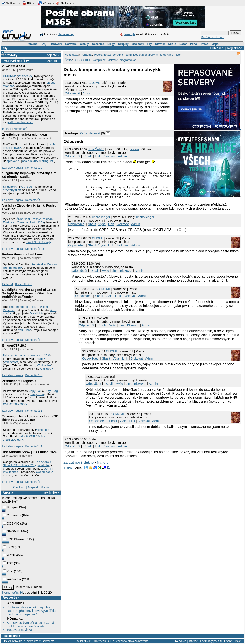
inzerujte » (52, 61)
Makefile (113, 60)
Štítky (69, 60)
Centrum (19, 487)
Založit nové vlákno (79, 468)
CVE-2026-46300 (15, 404)
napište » (53, 55)
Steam (22, 222)
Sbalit (88, 156)
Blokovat (109, 156)
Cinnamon (12, 515)
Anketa (8, 492)
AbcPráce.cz (65, 3)
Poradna (32, 44)
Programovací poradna (108, 55)
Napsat (33, 487)
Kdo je (172, 44)
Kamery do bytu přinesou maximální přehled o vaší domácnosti (32, 624)
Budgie (10, 507)
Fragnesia (37, 394)
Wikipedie (24, 76)
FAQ (44, 44)
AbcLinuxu (15, 603)
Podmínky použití (211, 641)
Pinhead (7, 284)
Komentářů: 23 (34, 249)
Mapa (215, 44)
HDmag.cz (46, 3)
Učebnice (98, 44)
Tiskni (68, 473)
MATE (9, 555)
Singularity (10, 187)
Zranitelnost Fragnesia (19, 381)
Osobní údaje (232, 641)
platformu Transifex (20, 122)
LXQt (8, 547)
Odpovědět (72, 93)
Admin (87, 93)
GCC (81, 60)
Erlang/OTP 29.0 (14, 345)
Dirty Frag (51, 391)
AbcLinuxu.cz (11, 3)
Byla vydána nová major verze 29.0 (26, 355)
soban (135, 149)
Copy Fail (35, 391)
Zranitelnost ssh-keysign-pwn (25, 134)
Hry (149, 44)
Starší (45, 487)
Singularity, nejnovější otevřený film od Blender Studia (29, 175)
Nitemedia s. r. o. (104, 641)
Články (84, 44)
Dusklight (36, 313)
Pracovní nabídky (16, 61)
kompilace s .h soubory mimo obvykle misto (153, 55)
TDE (8, 563)
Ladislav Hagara (13, 168)
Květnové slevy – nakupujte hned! (30, 607)
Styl (6, 48)
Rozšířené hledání (213, 37)
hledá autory (66, 34)
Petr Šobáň (96, 149)
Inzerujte (130, 34)
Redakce (181, 641)
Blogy (111, 44)
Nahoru (103, 468)
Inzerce (193, 641)
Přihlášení (217, 48)
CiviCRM (9, 76)
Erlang (39, 359)
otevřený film (11, 190)
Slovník (160, 44)
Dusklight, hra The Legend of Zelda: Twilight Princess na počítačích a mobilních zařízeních (29, 293)
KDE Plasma (14, 539)
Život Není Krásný (38, 242)
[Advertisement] (115, 121)
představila (38, 264)
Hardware (56, 44)
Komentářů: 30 (13, 593)
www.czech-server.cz (40, 641)
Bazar (183, 44)
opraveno (13, 161)
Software (71, 44)
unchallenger (101, 222)
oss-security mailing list (38, 161)
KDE (88, 60)
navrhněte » (51, 492)
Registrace (235, 48)
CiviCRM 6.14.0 (14, 66)
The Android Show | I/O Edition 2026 (29, 452)
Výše (102, 229)
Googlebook (44, 472)
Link (98, 156)
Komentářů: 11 (34, 446)
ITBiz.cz (29, 3)
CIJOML (94, 83)
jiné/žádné (12, 579)
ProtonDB (36, 222)
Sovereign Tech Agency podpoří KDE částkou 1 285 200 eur (30, 418)
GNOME (11, 531)
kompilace (99, 60)
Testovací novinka (19, 630)
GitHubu (46, 369)
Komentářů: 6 (24, 284)
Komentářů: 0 (34, 168)
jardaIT (7, 129)
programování (128, 60)
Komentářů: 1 (22, 129)
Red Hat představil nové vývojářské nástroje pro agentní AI (32, 613)
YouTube (26, 187)
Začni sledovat (90, 133)
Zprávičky (10, 55)
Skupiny (123, 44)
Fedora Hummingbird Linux (23, 254)
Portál (194, 44)
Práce (204, 44)
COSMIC (11, 523)
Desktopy (138, 44)
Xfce (8, 571)
